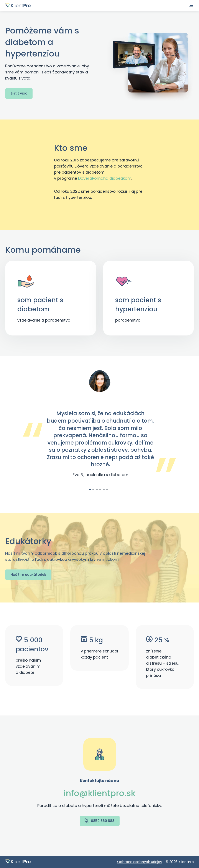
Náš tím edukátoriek (28, 575)
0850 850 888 (99, 821)
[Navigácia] (191, 5)
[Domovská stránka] (18, 5)
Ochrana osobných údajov (140, 862)
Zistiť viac (19, 93)
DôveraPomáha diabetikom (105, 178)
